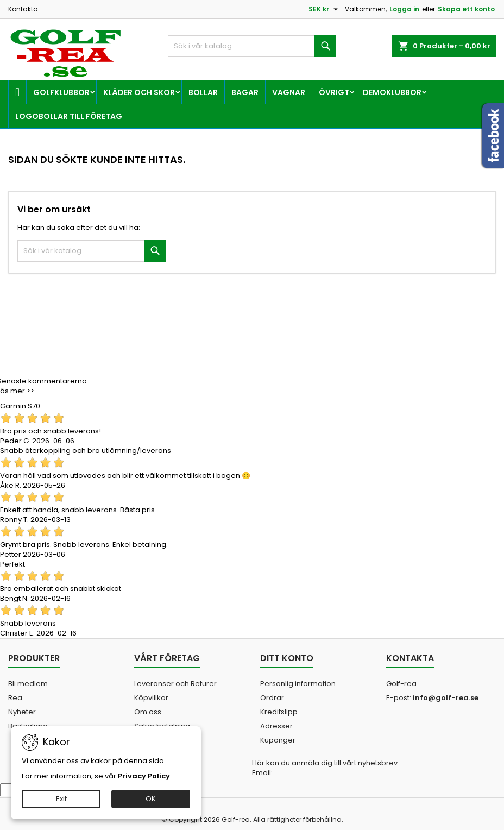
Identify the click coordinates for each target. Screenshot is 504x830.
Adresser (276, 726)
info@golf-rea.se (446, 698)
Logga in (404, 9)
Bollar (203, 92)
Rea (15, 698)
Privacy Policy (144, 776)
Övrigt (334, 92)
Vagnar (289, 92)
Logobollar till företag (69, 116)
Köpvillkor (151, 698)
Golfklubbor (61, 92)
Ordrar (272, 698)
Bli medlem (28, 684)
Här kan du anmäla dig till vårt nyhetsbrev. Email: (326, 768)
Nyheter (22, 712)
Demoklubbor (392, 92)
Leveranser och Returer (175, 684)
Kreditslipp (279, 712)
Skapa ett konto (466, 9)
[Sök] (252, 46)
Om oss (148, 712)
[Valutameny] (325, 9)
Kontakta (23, 9)
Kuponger (278, 740)
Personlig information (298, 684)
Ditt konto (287, 658)
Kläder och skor (139, 92)
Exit (61, 799)
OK (151, 799)
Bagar (245, 92)
